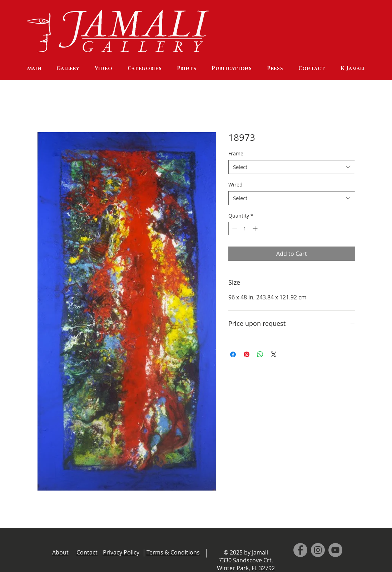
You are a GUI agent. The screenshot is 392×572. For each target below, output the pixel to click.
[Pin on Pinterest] (247, 354)
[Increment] (256, 228)
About (60, 552)
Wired (235, 185)
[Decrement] (234, 228)
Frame (236, 153)
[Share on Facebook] (233, 354)
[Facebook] (300, 550)
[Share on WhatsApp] (260, 354)
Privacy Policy (121, 552)
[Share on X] (274, 354)
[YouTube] (335, 550)
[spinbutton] (245, 228)
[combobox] (292, 167)
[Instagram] (318, 550)
